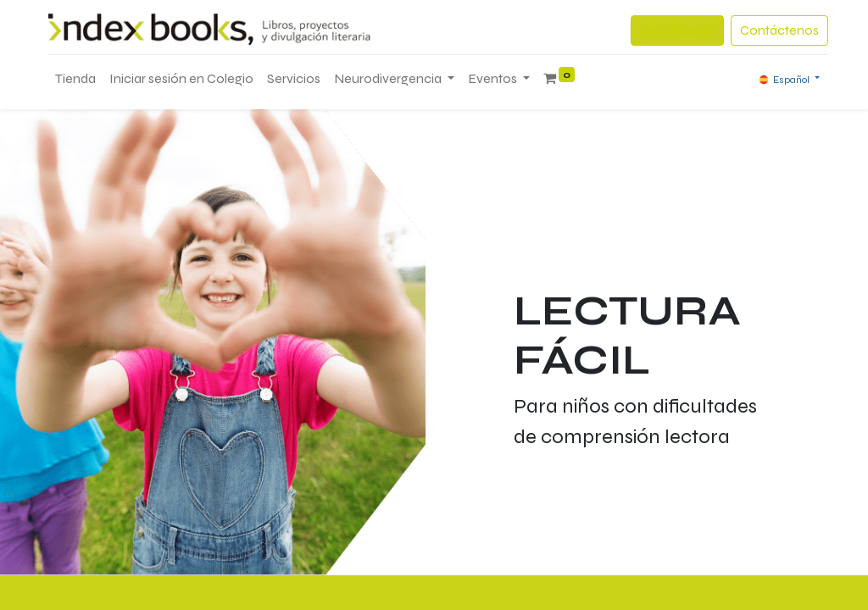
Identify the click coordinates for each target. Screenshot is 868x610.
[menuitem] (75, 79)
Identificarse (677, 30)
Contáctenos (779, 30)
